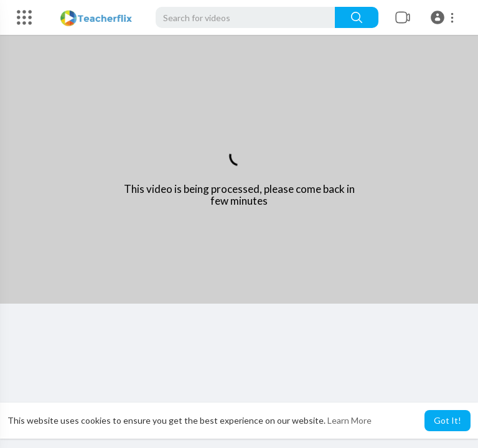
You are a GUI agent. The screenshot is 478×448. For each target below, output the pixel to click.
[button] (444, 17)
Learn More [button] (349, 420)
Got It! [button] (448, 420)
